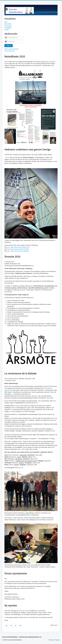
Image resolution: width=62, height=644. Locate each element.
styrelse (27, 611)
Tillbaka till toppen (54, 640)
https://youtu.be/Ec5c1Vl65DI (20, 249)
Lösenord (7, 41)
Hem (6, 22)
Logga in (9, 46)
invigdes (17, 406)
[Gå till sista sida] (21, 626)
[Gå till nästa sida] (16, 626)
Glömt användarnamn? (12, 49)
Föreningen (8, 26)
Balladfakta (8, 28)
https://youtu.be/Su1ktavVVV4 (20, 247)
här (22, 468)
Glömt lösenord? (10, 51)
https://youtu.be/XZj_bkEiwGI (20, 251)
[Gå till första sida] (7, 626)
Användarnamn (7, 37)
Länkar (7, 30)
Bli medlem (8, 24)
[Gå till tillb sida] (11, 626)
